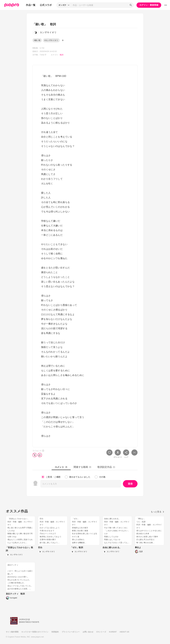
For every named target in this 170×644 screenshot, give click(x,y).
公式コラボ (46, 5)
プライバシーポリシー (71, 632)
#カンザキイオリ (51, 40)
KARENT (113, 632)
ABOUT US (124, 632)
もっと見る (157, 512)
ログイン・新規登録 (149, 5)
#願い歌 (37, 40)
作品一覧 (31, 5)
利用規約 (55, 632)
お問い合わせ (88, 632)
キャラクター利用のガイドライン (35, 632)
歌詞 (62, 55)
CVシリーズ (101, 632)
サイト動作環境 (12, 632)
